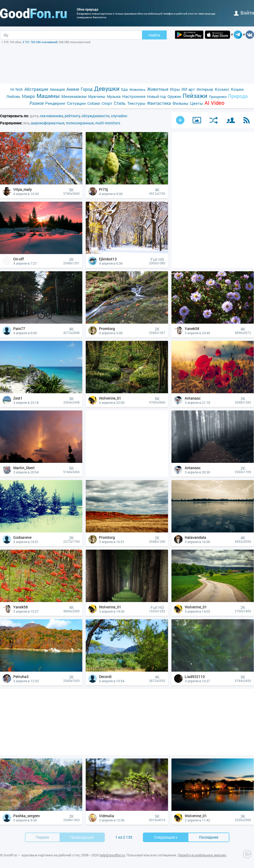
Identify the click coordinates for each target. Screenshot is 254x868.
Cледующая (166, 837)
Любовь (13, 96)
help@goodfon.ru (112, 855)
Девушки (107, 89)
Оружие (174, 96)
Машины (48, 96)
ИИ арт (188, 89)
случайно (119, 116)
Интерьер (205, 89)
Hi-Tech (17, 89)
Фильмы (180, 103)
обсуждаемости (95, 116)
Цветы (196, 103)
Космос (222, 89)
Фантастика (159, 103)
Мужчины (97, 96)
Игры (175, 89)
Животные (158, 89)
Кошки (237, 89)
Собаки (94, 103)
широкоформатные (47, 123)
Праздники (218, 97)
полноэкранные (80, 123)
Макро (28, 96)
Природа (238, 96)
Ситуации (76, 103)
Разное (37, 103)
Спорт (107, 103)
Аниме (73, 89)
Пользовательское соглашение (151, 855)
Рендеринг (55, 103)
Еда (124, 89)
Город (87, 89)
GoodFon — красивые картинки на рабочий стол (41, 855)
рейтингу (72, 116)
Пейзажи (195, 96)
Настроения (134, 96)
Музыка (114, 96)
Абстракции (36, 89)
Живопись (137, 89)
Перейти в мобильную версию (202, 855)
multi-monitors (108, 123)
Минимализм (74, 96)
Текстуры (136, 103)
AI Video (214, 103)
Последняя (209, 837)
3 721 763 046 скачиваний (40, 42)
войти (244, 13)
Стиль (120, 103)
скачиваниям (51, 116)
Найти (154, 35)
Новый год (157, 96)
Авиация (57, 89)
